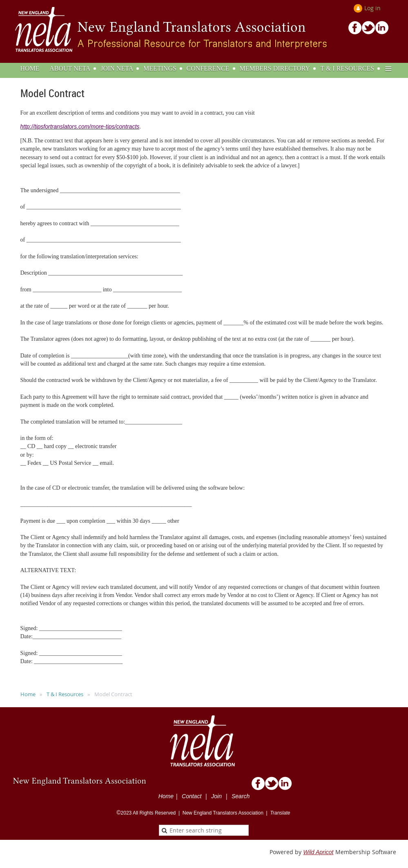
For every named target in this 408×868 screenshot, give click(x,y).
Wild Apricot (318, 852)
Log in (372, 8)
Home (28, 694)
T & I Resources (65, 694)
